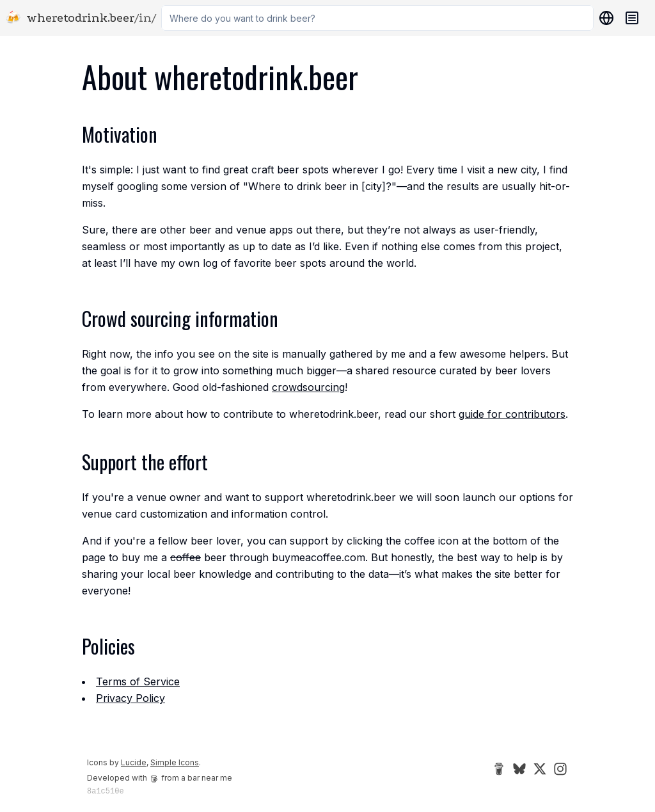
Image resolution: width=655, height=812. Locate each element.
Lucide (134, 762)
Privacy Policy (130, 698)
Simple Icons (175, 762)
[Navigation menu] (632, 18)
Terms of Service (138, 681)
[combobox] (377, 18)
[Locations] (604, 18)
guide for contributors (512, 414)
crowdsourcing (308, 387)
